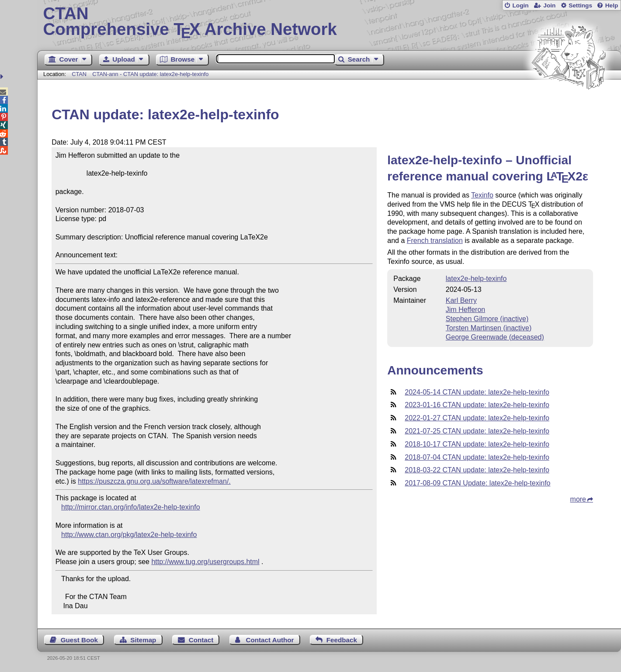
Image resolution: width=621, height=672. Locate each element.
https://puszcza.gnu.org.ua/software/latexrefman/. (154, 481)
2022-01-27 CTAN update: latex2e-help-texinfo (477, 418)
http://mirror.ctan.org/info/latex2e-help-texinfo (131, 507)
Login (520, 5)
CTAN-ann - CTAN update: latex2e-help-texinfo (150, 74)
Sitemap (143, 640)
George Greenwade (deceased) (495, 337)
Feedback (342, 640)
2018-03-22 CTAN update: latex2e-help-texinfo (477, 470)
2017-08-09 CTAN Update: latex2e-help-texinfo (477, 483)
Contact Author (270, 640)
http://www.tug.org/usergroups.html (205, 562)
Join (549, 5)
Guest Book (79, 640)
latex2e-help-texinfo (476, 279)
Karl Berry (461, 300)
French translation (435, 241)
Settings (580, 5)
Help (612, 5)
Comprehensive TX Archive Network (329, 22)
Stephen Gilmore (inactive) (487, 319)
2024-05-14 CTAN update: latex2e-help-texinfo (477, 392)
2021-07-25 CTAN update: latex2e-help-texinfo (477, 431)
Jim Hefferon (465, 310)
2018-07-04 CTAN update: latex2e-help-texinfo (477, 457)
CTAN (79, 74)
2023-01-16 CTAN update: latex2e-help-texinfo (477, 405)
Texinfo (482, 195)
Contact (201, 640)
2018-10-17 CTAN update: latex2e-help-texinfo (477, 444)
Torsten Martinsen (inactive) (489, 328)
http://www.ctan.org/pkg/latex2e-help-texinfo (129, 535)
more (578, 499)
